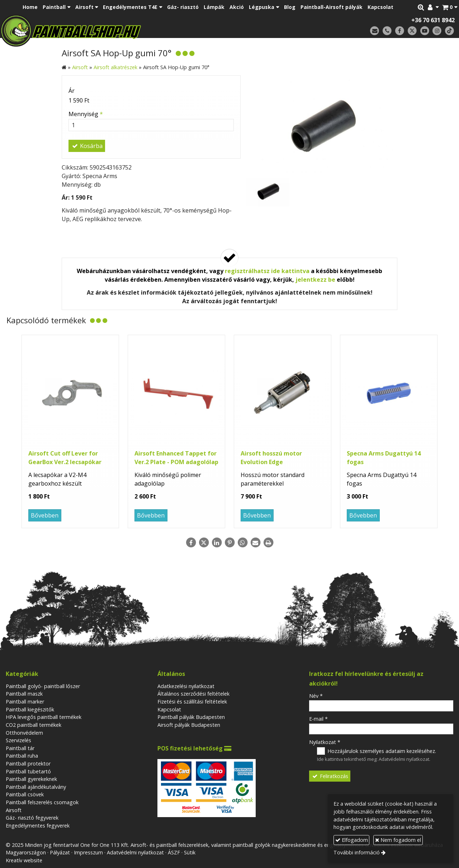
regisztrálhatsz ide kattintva (267, 271)
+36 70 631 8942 (433, 20)
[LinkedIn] (217, 543)
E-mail (318, 719)
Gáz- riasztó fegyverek (32, 818)
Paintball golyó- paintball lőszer (43, 686)
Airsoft (14, 810)
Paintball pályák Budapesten (191, 717)
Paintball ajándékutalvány (36, 787)
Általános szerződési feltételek (193, 694)
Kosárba (87, 146)
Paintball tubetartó (28, 771)
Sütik (190, 852)
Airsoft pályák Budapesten (189, 725)
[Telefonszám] (387, 31)
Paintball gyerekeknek (31, 779)
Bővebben (45, 515)
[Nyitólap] (121, 30)
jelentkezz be (315, 280)
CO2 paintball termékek (34, 725)
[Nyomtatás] (268, 543)
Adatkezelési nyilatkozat (186, 686)
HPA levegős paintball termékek (44, 717)
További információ (357, 852)
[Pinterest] (229, 543)
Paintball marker (25, 702)
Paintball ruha (22, 756)
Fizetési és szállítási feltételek (192, 702)
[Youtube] (425, 31)
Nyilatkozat (325, 742)
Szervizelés (18, 740)
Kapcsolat (169, 709)
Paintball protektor (28, 764)
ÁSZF (174, 852)
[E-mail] (375, 31)
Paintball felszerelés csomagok (42, 802)
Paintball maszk (24, 694)
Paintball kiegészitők (30, 709)
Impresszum (88, 852)
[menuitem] (30, 7)
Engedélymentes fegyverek (38, 826)
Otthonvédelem (24, 733)
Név (316, 696)
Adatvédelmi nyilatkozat (404, 759)
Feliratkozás (330, 776)
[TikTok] (449, 31)
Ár (72, 91)
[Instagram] (437, 31)
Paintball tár (20, 748)
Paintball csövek (25, 794)
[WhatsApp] (242, 543)
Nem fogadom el (398, 840)
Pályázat (60, 852)
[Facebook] (400, 31)
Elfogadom (352, 840)
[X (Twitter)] (412, 31)
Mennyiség (86, 114)
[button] (450, 7)
